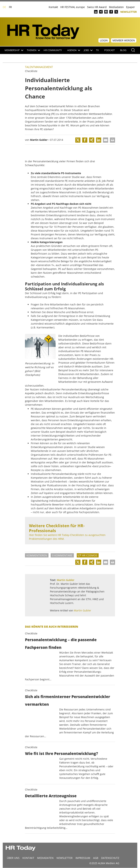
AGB (96, 858)
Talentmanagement (39, 67)
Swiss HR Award (97, 7)
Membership (14, 50)
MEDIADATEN (45, 858)
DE (4, 7)
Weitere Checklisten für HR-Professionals (57, 528)
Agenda (74, 50)
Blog (123, 50)
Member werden (124, 40)
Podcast (109, 50)
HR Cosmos (90, 555)
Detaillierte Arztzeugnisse (51, 796)
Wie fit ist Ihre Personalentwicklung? (62, 753)
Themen (33, 50)
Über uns (13, 858)
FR (10, 7)
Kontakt (53, 7)
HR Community (53, 50)
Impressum (83, 858)
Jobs (88, 50)
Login (104, 40)
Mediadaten (116, 7)
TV (97, 50)
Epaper (131, 7)
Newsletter (129, 12)
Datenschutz (110, 858)
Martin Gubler (39, 140)
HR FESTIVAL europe (73, 7)
